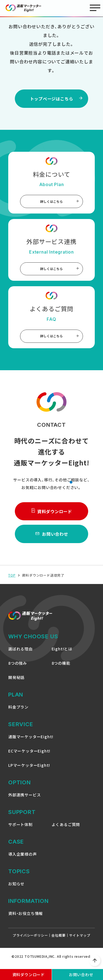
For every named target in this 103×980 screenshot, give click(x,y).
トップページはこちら (52, 99)
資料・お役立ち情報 (26, 918)
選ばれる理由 (20, 653)
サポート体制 (20, 829)
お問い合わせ (52, 538)
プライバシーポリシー (30, 940)
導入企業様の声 (23, 858)
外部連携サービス (24, 799)
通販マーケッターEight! (31, 741)
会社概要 (58, 940)
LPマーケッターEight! (29, 770)
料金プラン (18, 711)
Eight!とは (62, 653)
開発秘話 (16, 682)
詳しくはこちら (60, 203)
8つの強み (18, 667)
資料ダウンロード (51, 515)
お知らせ (16, 888)
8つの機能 (61, 667)
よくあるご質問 (66, 829)
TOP (12, 580)
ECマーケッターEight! (29, 755)
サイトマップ (80, 940)
